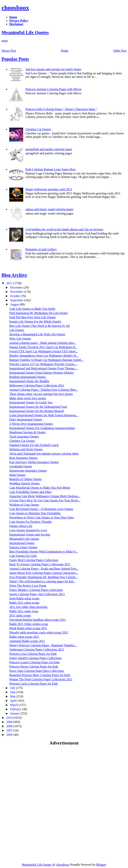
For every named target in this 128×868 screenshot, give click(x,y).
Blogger (101, 865)
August (15, 304)
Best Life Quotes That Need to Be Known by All (39, 326)
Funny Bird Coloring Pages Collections (34, 560)
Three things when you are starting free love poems (41, 394)
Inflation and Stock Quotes (26, 449)
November (17, 292)
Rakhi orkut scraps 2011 (24, 637)
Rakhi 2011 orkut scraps (24, 603)
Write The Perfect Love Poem (28, 586)
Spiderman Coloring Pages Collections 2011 (37, 649)
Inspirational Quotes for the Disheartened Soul (38, 407)
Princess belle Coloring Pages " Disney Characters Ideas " (61, 109)
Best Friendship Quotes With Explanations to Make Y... (44, 552)
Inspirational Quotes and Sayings (30, 534)
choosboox (15, 8)
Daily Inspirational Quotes (26, 419)
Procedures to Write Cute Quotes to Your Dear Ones (42, 517)
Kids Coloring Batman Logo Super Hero (50, 169)
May (13, 696)
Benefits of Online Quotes (26, 479)
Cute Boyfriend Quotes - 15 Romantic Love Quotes (41, 509)
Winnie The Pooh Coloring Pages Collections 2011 (41, 679)
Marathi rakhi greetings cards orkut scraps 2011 (39, 632)
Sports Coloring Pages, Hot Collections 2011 (37, 594)
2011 (10, 283)
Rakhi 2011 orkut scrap (24, 611)
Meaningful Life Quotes (25, 32)
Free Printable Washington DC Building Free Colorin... (44, 577)
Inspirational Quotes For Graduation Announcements (42, 428)
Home (65, 51)
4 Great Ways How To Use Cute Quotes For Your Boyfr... (45, 500)
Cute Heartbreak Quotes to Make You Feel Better (40, 488)
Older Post (120, 51)
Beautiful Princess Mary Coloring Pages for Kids (40, 675)
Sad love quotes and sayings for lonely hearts (53, 69)
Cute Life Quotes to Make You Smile (32, 309)
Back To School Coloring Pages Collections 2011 (40, 564)
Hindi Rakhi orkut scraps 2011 (28, 628)
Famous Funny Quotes (23, 547)
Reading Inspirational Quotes (27, 377)
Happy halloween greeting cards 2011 (49, 189)
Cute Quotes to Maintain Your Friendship (35, 513)
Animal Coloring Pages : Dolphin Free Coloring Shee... (44, 390)
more (5, 41)
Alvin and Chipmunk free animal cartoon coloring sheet (44, 454)
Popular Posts (15, 59)
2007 (10, 730)
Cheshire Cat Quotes (38, 129)
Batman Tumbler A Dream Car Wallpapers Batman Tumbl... (46, 360)
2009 (10, 722)
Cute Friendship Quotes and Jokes (30, 492)
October (15, 296)
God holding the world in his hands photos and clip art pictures (64, 229)
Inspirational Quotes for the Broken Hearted (37, 411)
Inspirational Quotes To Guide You (31, 402)
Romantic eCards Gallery (41, 249)
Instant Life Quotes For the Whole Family (35, 322)
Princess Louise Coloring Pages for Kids (34, 662)
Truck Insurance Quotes (24, 437)
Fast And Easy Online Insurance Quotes (34, 462)
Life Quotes (17, 330)
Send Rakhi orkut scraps (24, 598)
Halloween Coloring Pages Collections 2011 (37, 385)
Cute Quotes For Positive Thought (30, 522)
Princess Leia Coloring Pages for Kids (33, 654)
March (15, 705)
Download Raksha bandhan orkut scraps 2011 (38, 620)
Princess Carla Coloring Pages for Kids (34, 684)
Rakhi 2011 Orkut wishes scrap (29, 624)
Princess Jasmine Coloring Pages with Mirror (53, 89)
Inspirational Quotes (22, 543)
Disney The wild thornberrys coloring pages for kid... (42, 581)
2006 (10, 735)
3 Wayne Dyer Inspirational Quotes (31, 424)
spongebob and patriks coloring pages (49, 149)
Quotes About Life (21, 526)
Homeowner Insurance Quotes (28, 471)
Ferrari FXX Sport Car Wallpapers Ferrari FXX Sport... (44, 351)
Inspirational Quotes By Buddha (29, 381)
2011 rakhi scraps (20, 615)
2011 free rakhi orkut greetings (28, 607)
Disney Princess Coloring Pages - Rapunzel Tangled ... (43, 645)
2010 (10, 718)
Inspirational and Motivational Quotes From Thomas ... (44, 368)
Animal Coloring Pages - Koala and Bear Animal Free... (44, 569)
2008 (10, 726)
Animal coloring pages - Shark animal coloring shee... (43, 343)
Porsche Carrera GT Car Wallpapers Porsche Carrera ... (43, 364)
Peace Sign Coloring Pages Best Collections (37, 671)
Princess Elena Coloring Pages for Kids (34, 667)
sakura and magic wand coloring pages (49, 209)
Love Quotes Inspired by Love (28, 530)
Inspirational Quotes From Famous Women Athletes (41, 373)
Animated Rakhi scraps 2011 (27, 641)
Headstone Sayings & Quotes (27, 432)
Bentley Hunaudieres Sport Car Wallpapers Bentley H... (44, 356)
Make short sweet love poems (28, 398)
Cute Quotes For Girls (23, 556)
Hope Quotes (17, 475)
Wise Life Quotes (20, 339)
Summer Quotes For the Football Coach (34, 445)
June (13, 692)
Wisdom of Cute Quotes (24, 505)
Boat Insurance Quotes (23, 458)
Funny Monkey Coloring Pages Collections (36, 590)
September (17, 300)
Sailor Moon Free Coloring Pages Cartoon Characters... (44, 573)
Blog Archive (14, 275)
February (16, 709)
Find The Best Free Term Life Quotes (32, 317)
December (17, 287)
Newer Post (9, 51)
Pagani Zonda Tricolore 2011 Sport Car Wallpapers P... (43, 347)
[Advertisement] (34, 777)
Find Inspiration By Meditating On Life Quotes (39, 313)
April (14, 701)
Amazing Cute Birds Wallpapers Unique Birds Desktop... (45, 496)
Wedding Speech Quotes (24, 483)
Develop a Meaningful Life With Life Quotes (37, 334)
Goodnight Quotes (21, 466)
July (13, 688)
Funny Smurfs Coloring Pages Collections (35, 658)
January (15, 713)
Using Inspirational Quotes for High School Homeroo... (44, 415)
